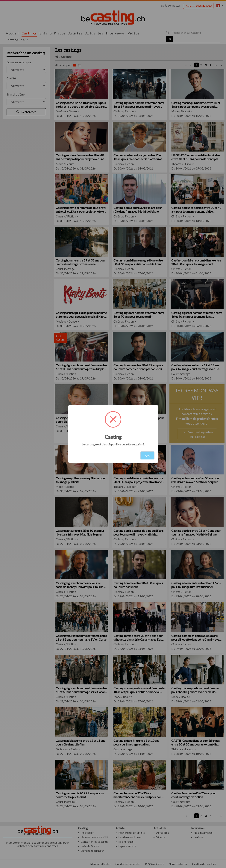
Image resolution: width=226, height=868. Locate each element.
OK (147, 456)
